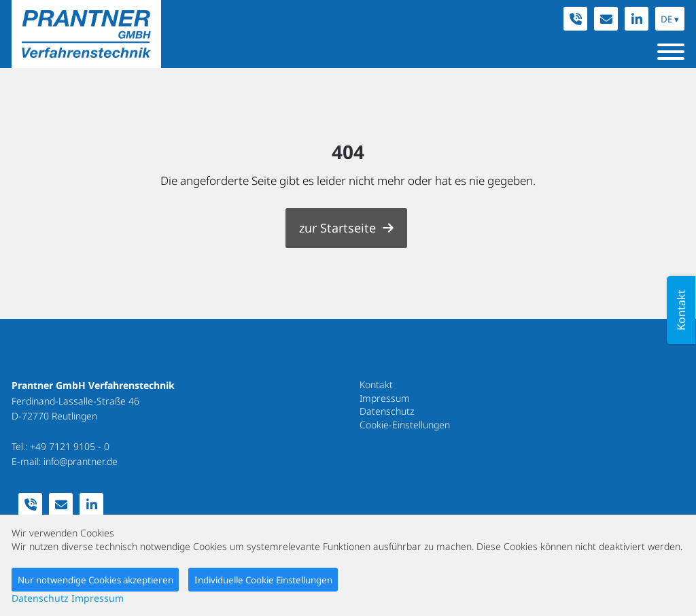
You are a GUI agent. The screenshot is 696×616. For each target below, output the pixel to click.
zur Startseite (337, 228)
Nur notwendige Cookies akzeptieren (95, 580)
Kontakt (376, 384)
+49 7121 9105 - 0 (70, 446)
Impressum (385, 398)
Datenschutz (387, 411)
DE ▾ (670, 19)
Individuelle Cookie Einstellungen (263, 580)
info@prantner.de (81, 461)
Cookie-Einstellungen (405, 425)
